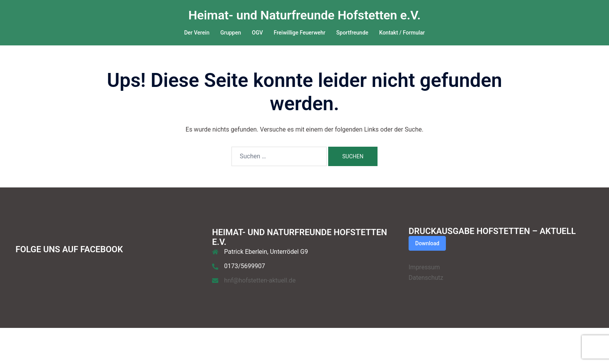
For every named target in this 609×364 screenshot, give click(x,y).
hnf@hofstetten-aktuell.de (260, 280)
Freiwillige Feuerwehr (300, 33)
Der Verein (197, 33)
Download (427, 243)
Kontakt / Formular (402, 33)
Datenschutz (426, 278)
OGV (258, 33)
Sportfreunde (352, 33)
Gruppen (231, 33)
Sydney (93, 351)
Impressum (424, 267)
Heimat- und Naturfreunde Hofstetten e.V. (304, 15)
